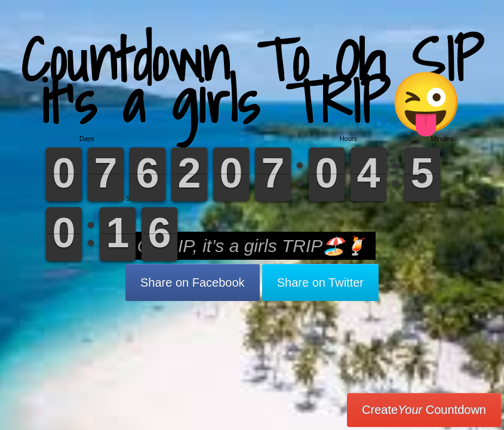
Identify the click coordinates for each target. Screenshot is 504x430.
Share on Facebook (193, 282)
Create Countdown (424, 410)
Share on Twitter (320, 282)
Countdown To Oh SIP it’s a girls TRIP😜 (252, 80)
